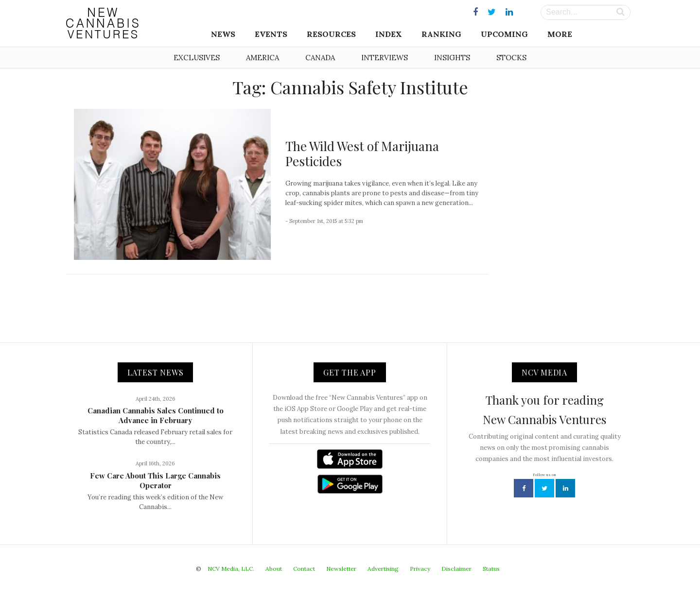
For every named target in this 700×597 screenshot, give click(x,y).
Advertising (383, 569)
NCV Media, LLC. (231, 569)
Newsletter (341, 569)
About (274, 569)
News (223, 34)
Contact (304, 569)
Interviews (385, 58)
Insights (452, 58)
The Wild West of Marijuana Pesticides (362, 154)
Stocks (511, 58)
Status (491, 569)
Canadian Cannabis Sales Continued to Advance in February (156, 415)
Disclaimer (456, 569)
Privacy (420, 569)
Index (389, 34)
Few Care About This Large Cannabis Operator (155, 480)
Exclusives (197, 58)
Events (271, 34)
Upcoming (504, 34)
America (262, 58)
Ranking (441, 34)
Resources (331, 34)
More (560, 34)
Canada (320, 58)
